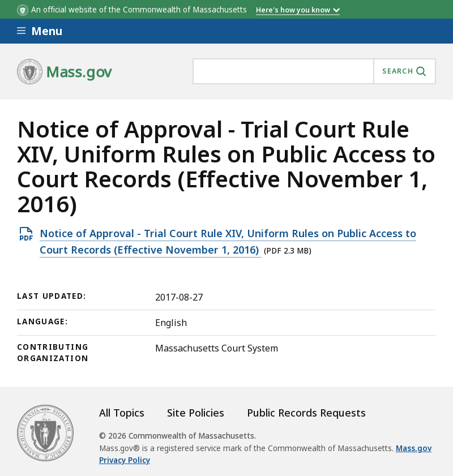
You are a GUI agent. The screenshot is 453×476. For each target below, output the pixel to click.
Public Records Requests (306, 413)
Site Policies (196, 413)
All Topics (122, 413)
